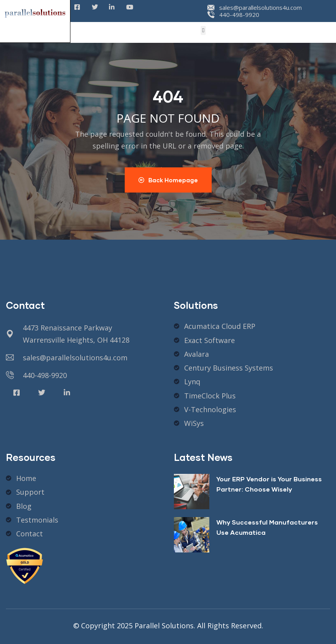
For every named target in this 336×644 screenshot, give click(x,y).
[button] (203, 30)
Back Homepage (168, 180)
